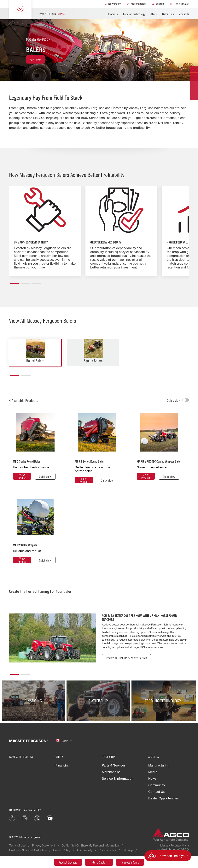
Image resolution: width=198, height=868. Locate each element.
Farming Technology (134, 14)
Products (113, 14)
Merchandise (111, 772)
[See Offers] (35, 59)
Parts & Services (114, 765)
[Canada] (64, 741)
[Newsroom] (113, 4)
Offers (154, 14)
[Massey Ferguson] (20, 10)
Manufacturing (159, 765)
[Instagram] (25, 818)
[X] (37, 818)
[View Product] (22, 476)
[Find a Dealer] (179, 4)
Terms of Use (17, 845)
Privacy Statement (44, 845)
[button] (15, 282)
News (152, 779)
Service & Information (118, 779)
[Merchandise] (137, 4)
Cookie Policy (62, 850)
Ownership (168, 14)
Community (157, 785)
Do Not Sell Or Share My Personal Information (90, 845)
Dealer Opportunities (163, 798)
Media (153, 772)
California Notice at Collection (28, 850)
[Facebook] (12, 818)
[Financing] (34, 701)
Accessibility (84, 850)
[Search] (158, 4)
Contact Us (156, 792)
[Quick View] (45, 476)
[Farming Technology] (164, 701)
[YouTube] (50, 818)
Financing (63, 765)
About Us (184, 14)
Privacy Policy (107, 850)
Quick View (174, 400)
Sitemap (128, 850)
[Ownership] (99, 701)
